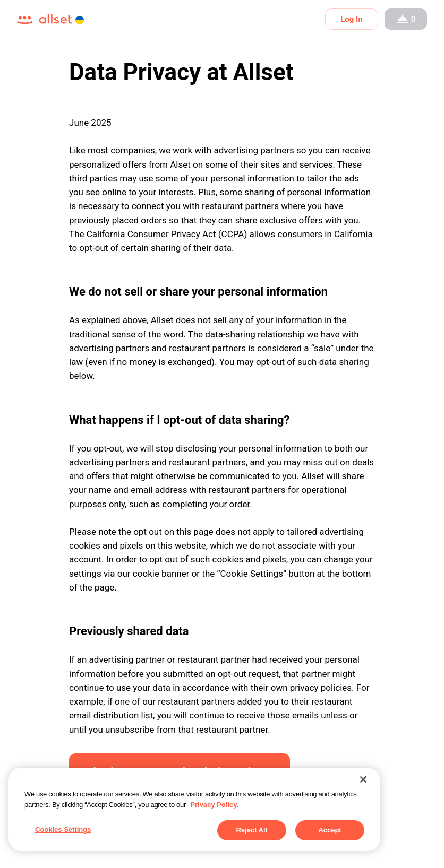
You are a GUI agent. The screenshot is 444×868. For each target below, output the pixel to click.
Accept (330, 830)
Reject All (251, 830)
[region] (194, 809)
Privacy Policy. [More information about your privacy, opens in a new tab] (214, 805)
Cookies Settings (63, 830)
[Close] (363, 779)
